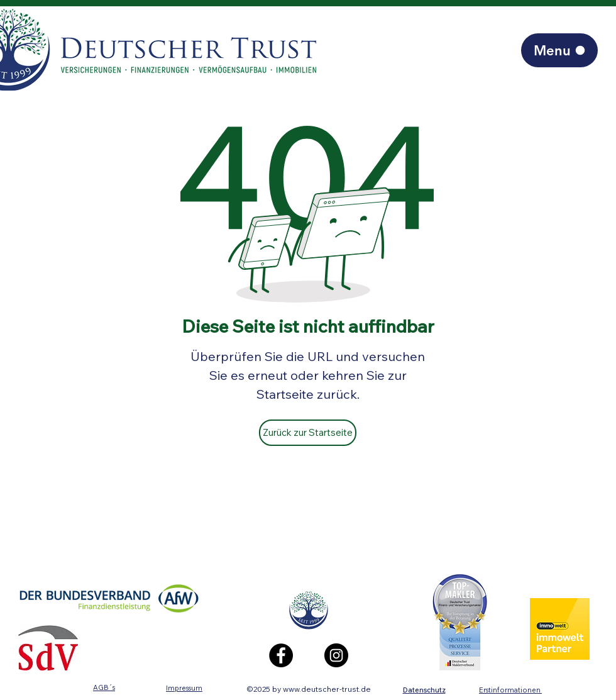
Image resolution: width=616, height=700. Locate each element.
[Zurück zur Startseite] (308, 433)
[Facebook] (281, 655)
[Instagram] (336, 655)
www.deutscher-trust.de (327, 689)
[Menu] (559, 50)
